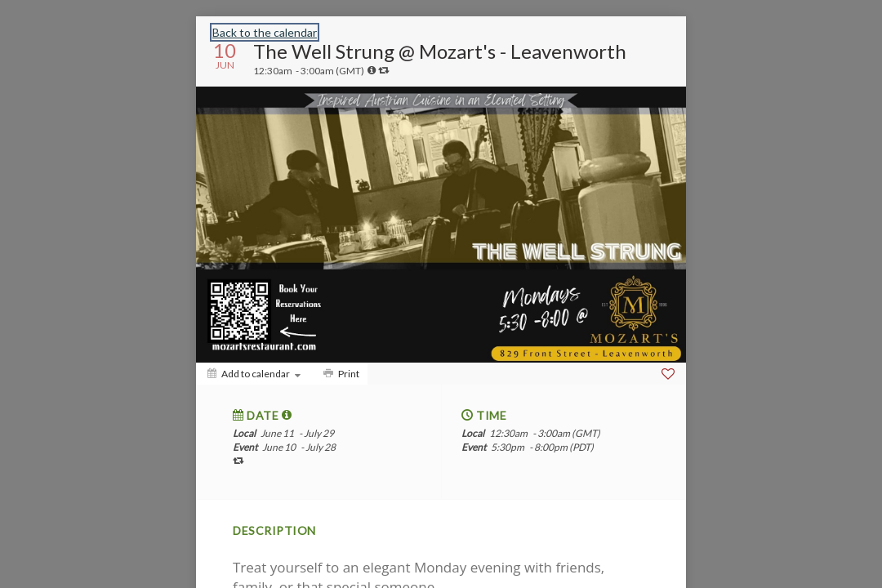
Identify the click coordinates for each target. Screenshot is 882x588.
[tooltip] (372, 70)
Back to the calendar (265, 32)
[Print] (340, 374)
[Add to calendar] (254, 374)
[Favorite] (668, 374)
